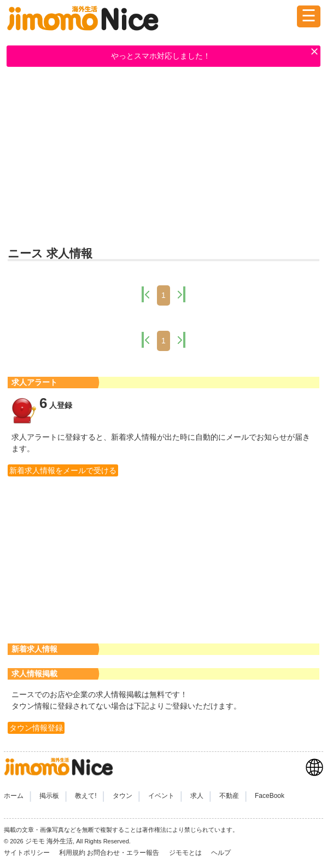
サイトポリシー (28, 853)
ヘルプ (221, 853)
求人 (197, 796)
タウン (122, 796)
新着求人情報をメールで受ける (63, 470)
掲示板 (49, 796)
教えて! (86, 796)
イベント (161, 796)
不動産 (229, 796)
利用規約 (72, 853)
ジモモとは (186, 853)
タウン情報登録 (36, 728)
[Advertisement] (163, 157)
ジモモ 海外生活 (49, 841)
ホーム (14, 796)
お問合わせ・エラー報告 (124, 853)
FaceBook (270, 796)
